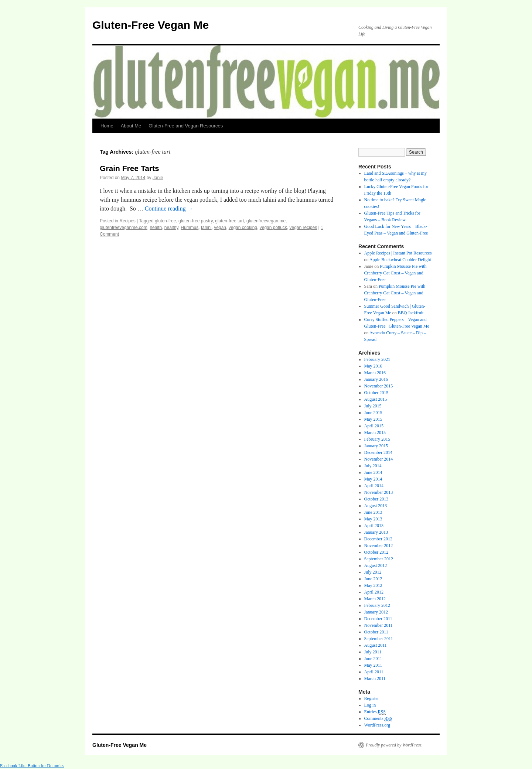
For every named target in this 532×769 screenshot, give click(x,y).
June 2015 (373, 413)
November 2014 (379, 459)
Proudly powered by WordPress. (394, 745)
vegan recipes (303, 228)
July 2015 (373, 406)
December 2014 (378, 452)
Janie (158, 178)
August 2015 (376, 399)
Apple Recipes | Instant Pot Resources (398, 253)
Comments (378, 719)
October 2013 (376, 499)
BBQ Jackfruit (411, 313)
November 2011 (378, 625)
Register (372, 698)
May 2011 (373, 665)
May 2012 (373, 585)
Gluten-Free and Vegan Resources (186, 126)
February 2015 (377, 439)
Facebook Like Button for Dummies (32, 766)
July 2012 (373, 572)
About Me (131, 126)
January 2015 (376, 446)
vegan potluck (273, 228)
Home (107, 126)
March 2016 (375, 373)
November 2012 (379, 546)
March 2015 (375, 433)
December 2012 (378, 539)
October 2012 (376, 552)
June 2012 (373, 579)
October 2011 (376, 632)
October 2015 (376, 393)
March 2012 (375, 599)
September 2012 (379, 559)
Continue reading (169, 209)
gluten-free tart (229, 221)
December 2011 (378, 619)
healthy (171, 228)
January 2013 (376, 532)
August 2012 (376, 565)
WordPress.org (377, 725)
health (156, 228)
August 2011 (376, 645)
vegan (220, 228)
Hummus (190, 228)
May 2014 (373, 479)
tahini (206, 228)
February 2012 (377, 605)
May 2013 (373, 519)
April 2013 (374, 526)
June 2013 (373, 512)
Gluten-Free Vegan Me (151, 25)
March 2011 (375, 679)
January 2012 (376, 612)
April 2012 (374, 592)
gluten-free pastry (196, 221)
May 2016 (373, 366)
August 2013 (376, 506)
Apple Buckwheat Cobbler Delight (400, 260)
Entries (375, 712)
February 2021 (377, 359)
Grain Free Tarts (129, 168)
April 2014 (374, 486)
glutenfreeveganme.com (124, 228)
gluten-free (165, 221)
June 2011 (373, 659)
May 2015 (373, 419)
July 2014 (373, 466)
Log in (370, 705)
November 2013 (379, 492)
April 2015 (374, 426)
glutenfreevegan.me (266, 221)
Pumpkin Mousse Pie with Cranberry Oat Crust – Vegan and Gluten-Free (395, 273)
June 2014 (373, 472)
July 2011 (373, 652)
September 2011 (379, 639)
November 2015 (379, 386)
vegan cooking (243, 228)
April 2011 (374, 672)
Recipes (127, 221)
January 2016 (376, 379)
